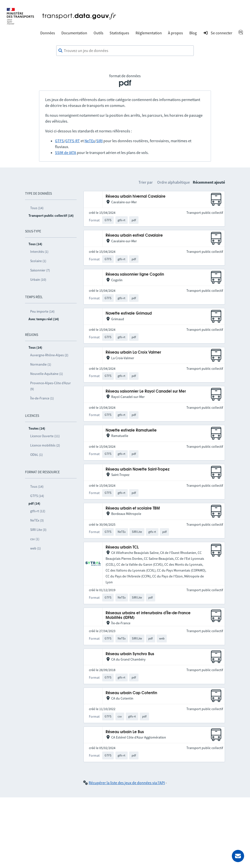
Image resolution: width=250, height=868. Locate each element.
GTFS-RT (73, 141)
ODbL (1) (36, 455)
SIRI (99, 141)
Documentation (74, 33)
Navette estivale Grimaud (129, 313)
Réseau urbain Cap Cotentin (131, 693)
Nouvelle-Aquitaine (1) (47, 374)
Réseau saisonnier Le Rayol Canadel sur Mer (146, 391)
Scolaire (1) (38, 261)
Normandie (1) (41, 364)
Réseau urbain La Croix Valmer (133, 352)
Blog (193, 33)
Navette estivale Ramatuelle (131, 430)
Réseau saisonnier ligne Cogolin (135, 274)
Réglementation (149, 33)
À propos (175, 33)
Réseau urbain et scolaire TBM (133, 508)
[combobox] (125, 51)
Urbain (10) (38, 280)
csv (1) (35, 539)
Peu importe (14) (42, 311)
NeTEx (90, 141)
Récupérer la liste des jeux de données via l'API (127, 783)
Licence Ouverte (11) (45, 436)
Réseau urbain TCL (122, 547)
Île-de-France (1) (42, 398)
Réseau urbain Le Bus (125, 732)
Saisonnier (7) (40, 270)
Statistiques (119, 33)
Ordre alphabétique (174, 182)
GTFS (59, 141)
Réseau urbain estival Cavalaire (134, 236)
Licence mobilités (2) (45, 445)
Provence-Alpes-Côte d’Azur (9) (50, 386)
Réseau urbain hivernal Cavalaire (136, 197)
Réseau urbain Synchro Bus (130, 654)
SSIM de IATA (66, 153)
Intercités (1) (39, 252)
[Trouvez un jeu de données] (125, 51)
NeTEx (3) (37, 520)
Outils (98, 33)
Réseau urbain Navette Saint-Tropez (138, 469)
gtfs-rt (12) (38, 511)
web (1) (35, 548)
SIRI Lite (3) (38, 530)
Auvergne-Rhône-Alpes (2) (49, 355)
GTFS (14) (37, 496)
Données (48, 33)
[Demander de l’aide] (238, 856)
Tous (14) (37, 208)
